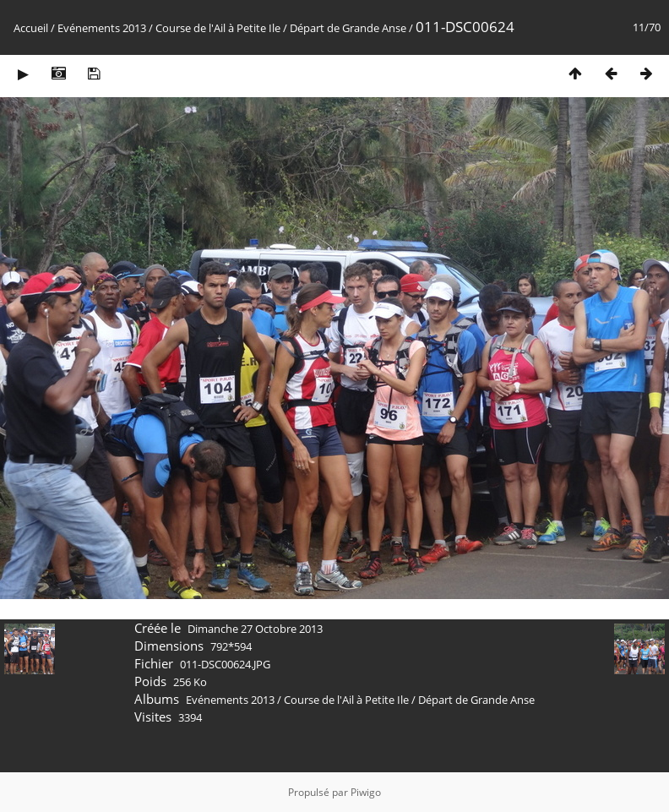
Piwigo (366, 792)
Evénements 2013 (102, 28)
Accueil (31, 28)
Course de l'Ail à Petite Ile (218, 28)
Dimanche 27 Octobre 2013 (255, 629)
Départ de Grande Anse (348, 28)
